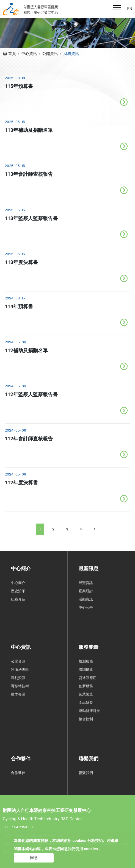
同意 (34, 858)
